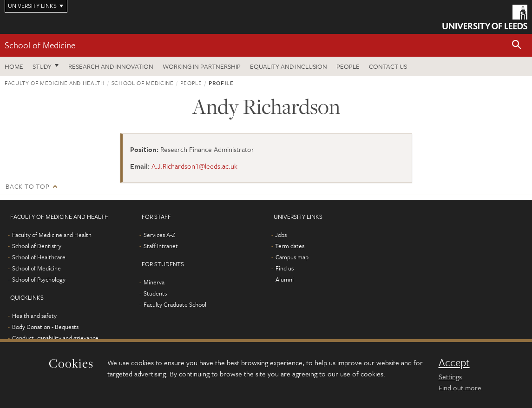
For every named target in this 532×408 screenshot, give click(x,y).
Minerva (154, 282)
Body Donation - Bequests (45, 327)
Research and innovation (111, 66)
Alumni (285, 279)
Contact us (388, 66)
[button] (517, 45)
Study (42, 66)
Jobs (281, 235)
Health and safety (34, 316)
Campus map (292, 257)
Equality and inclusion (289, 66)
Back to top (27, 186)
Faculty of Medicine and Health (55, 83)
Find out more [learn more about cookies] (460, 388)
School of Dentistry (37, 246)
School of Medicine (40, 45)
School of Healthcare (39, 257)
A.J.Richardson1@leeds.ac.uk (194, 166)
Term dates (290, 246)
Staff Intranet (161, 246)
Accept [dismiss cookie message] (454, 362)
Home (14, 66)
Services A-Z (159, 235)
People (348, 66)
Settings (450, 376)
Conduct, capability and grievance (55, 338)
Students (155, 293)
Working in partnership (202, 66)
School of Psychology (39, 279)
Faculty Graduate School (175, 304)
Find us (285, 268)
